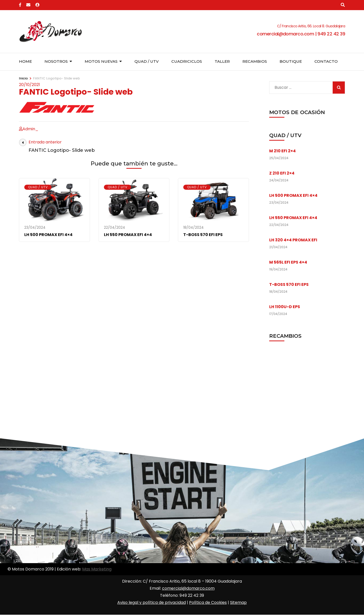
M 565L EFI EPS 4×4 (288, 262)
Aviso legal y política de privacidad (152, 602)
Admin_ (30, 129)
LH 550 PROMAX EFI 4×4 (128, 235)
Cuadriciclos (187, 61)
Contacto (326, 61)
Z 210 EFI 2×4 (282, 173)
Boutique (291, 61)
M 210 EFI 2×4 (282, 151)
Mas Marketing (97, 569)
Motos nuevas (101, 61)
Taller (222, 61)
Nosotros (56, 61)
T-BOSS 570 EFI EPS (203, 235)
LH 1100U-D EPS (285, 307)
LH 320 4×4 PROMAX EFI (293, 240)
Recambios (255, 61)
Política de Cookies (208, 602)
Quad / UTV (147, 61)
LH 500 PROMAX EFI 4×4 (48, 235)
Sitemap (238, 602)
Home (25, 61)
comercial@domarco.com (188, 588)
